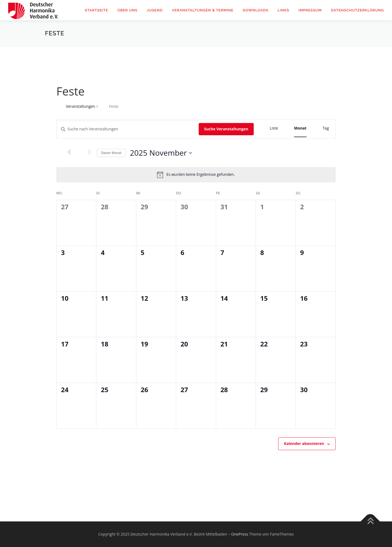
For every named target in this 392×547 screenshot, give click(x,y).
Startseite (96, 10)
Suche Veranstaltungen (226, 129)
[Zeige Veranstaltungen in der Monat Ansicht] (300, 128)
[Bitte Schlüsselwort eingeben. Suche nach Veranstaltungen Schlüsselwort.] (128, 129)
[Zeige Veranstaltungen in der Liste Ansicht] (274, 128)
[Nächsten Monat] (89, 152)
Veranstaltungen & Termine (203, 10)
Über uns (127, 10)
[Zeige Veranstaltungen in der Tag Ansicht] (326, 128)
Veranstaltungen (80, 106)
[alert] (200, 175)
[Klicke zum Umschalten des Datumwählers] (161, 153)
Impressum (310, 10)
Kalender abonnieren (304, 443)
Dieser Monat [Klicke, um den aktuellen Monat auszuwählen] (111, 153)
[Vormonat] (69, 152)
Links (284, 10)
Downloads (256, 10)
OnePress (240, 534)
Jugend (155, 10)
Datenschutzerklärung (357, 10)
